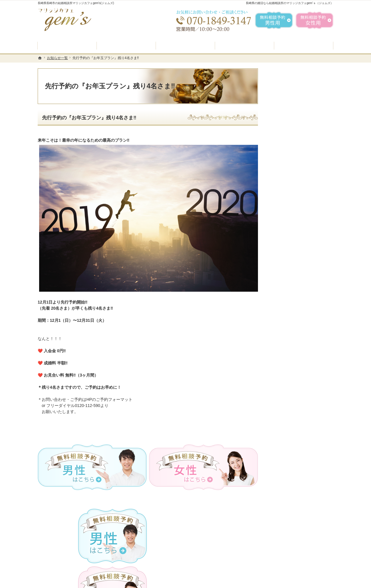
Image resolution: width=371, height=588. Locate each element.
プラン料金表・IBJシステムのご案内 (300, 235)
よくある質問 (285, 252)
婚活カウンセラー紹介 (293, 266)
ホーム (279, 193)
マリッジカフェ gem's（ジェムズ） (117, 582)
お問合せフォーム (293, 559)
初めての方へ (285, 207)
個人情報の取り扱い (291, 376)
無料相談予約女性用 (314, 20)
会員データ (283, 334)
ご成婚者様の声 (287, 321)
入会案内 (285, 220)
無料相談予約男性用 (274, 20)
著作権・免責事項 (289, 389)
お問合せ (281, 307)
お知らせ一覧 (285, 362)
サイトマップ (285, 403)
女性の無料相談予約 (291, 293)
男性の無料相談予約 (291, 279)
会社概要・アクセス (291, 348)
